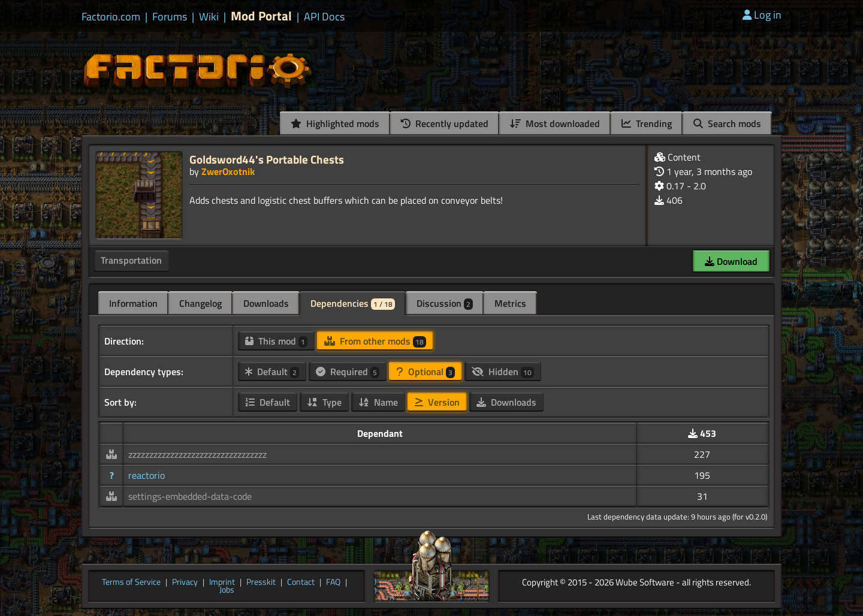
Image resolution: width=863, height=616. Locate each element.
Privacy (185, 582)
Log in (762, 15)
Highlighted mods (335, 123)
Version (437, 402)
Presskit (261, 582)
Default (272, 372)
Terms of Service (131, 582)
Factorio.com (111, 17)
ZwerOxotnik (228, 171)
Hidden (503, 372)
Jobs (227, 590)
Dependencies (353, 303)
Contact (301, 582)
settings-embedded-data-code (190, 496)
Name (378, 402)
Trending (647, 123)
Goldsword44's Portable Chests (267, 159)
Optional (426, 372)
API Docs (324, 17)
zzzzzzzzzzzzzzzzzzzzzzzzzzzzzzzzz (197, 454)
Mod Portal (261, 16)
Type (324, 402)
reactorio (147, 475)
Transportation (131, 260)
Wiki (209, 17)
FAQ (333, 582)
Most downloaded (555, 123)
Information (133, 303)
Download (731, 261)
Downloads (266, 303)
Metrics (510, 303)
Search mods (727, 123)
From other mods (375, 341)
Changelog (200, 303)
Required (348, 372)
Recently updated (445, 123)
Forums (170, 17)
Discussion (445, 303)
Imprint (222, 582)
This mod (276, 341)
